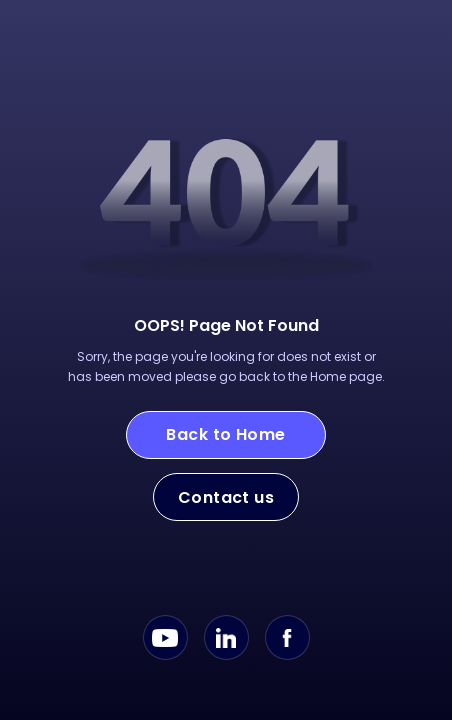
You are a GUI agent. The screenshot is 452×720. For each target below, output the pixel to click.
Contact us (226, 497)
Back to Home (226, 434)
